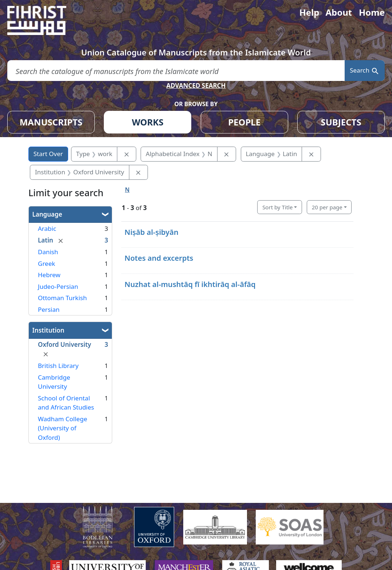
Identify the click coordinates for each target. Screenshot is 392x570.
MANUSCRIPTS (51, 122)
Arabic (47, 228)
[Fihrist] (44, 20)
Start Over (48, 154)
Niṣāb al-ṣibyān (152, 232)
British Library (58, 366)
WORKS (148, 122)
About (339, 12)
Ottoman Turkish (62, 298)
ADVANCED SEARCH (196, 86)
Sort (277, 207)
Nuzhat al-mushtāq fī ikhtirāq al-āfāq (190, 284)
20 (327, 207)
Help (309, 12)
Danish (48, 252)
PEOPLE (244, 122)
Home (372, 12)
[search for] (176, 71)
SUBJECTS (341, 122)
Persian (49, 309)
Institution (48, 330)
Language (47, 214)
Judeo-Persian (58, 286)
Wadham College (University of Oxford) (62, 428)
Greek (46, 263)
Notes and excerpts (159, 258)
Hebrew (49, 275)
